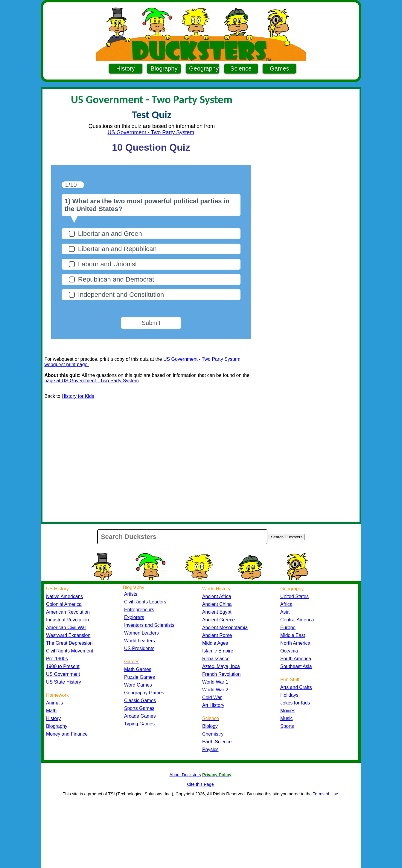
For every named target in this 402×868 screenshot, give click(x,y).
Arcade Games (140, 716)
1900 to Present (63, 666)
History (126, 68)
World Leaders (140, 641)
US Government (63, 674)
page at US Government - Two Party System (91, 381)
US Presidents (139, 648)
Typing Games (139, 724)
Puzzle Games (140, 677)
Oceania (289, 651)
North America (295, 643)
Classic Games (140, 700)
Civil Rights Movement (70, 651)
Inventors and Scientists (149, 625)
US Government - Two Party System (151, 132)
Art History (213, 705)
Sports (287, 726)
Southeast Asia (296, 666)
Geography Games (144, 693)
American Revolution (68, 612)
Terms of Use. (326, 794)
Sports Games (139, 708)
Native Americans (64, 596)
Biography (164, 68)
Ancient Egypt (217, 612)
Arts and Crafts (296, 687)
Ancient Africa (217, 596)
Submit (151, 323)
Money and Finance (67, 734)
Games (279, 68)
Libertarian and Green (110, 234)
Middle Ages (215, 643)
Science (241, 68)
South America (296, 659)
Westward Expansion (68, 635)
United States (294, 596)
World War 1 (215, 682)
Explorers (134, 617)
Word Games (138, 685)
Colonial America (64, 604)
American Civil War (66, 628)
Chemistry (213, 734)
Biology (210, 726)
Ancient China (217, 604)
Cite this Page (200, 784)
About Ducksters (185, 775)
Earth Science (217, 742)
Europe (288, 628)
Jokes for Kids (295, 703)
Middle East (293, 635)
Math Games (138, 669)
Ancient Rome (217, 635)
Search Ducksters (287, 537)
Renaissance (216, 659)
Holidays (289, 695)
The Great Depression (69, 643)
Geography (204, 68)
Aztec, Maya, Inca (221, 666)
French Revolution (221, 674)
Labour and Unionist (108, 264)
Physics (210, 749)
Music (286, 718)
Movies (288, 711)
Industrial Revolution (67, 620)
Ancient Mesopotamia (225, 628)
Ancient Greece (218, 620)
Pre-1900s (57, 659)
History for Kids (78, 396)
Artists (131, 594)
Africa (286, 604)
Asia (285, 612)
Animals (54, 703)
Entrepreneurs (139, 610)
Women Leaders (141, 633)
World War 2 (215, 690)
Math (51, 711)
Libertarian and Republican (117, 249)
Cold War (212, 697)
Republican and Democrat (116, 279)
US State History (64, 682)
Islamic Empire (218, 651)
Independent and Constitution (121, 295)
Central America (297, 620)
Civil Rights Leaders (145, 602)
